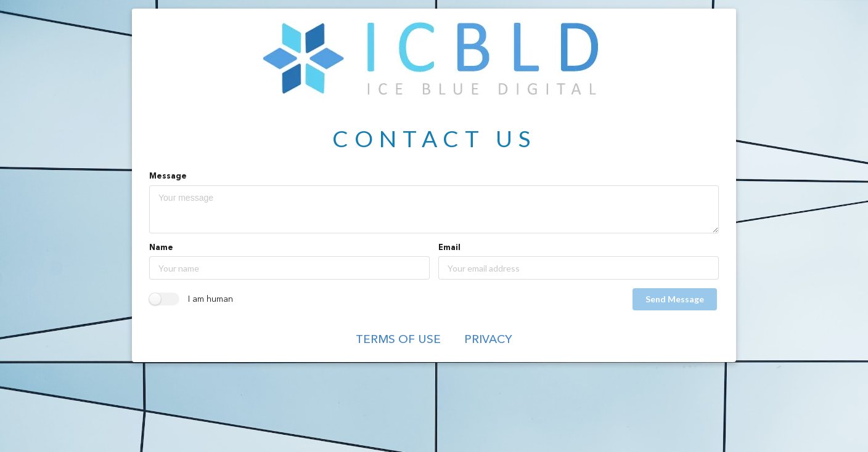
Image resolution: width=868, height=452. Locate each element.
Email (449, 248)
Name (161, 248)
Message (168, 176)
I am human (211, 299)
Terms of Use (398, 340)
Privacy (488, 340)
